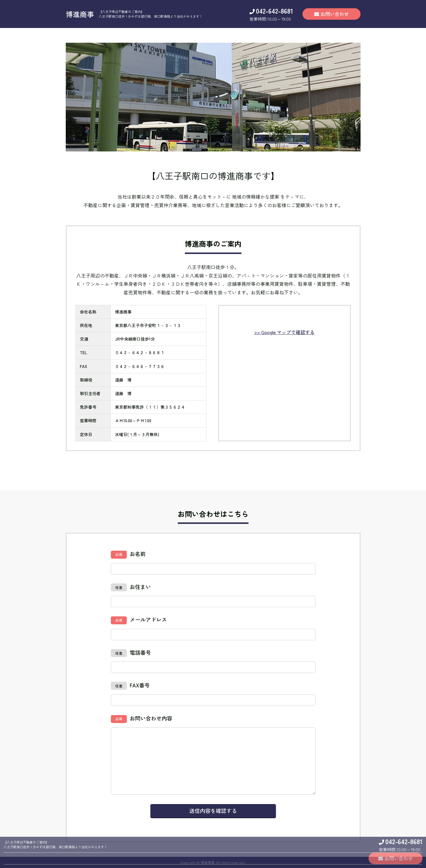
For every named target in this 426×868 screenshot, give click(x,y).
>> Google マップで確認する (284, 332)
